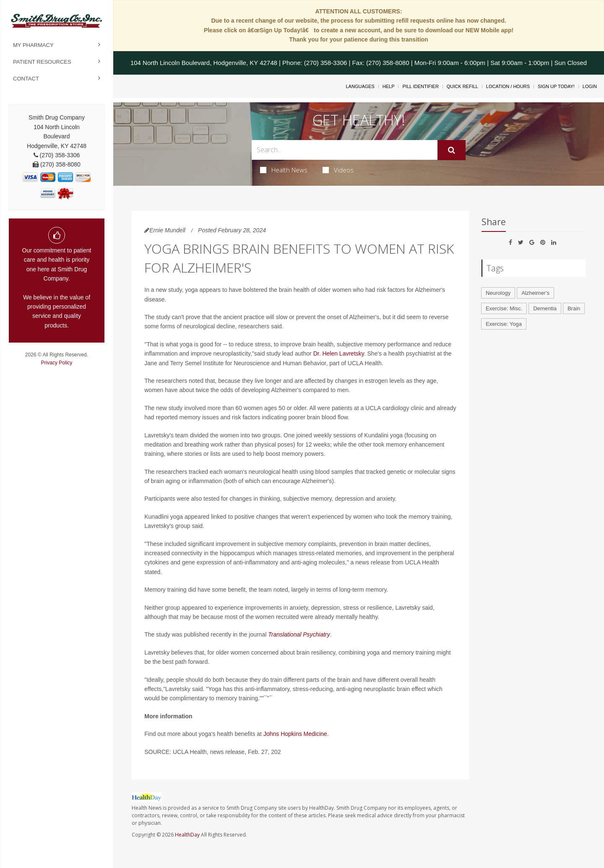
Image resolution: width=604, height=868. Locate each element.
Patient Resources (42, 62)
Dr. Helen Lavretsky (339, 353)
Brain (574, 308)
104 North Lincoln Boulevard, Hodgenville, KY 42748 (204, 63)
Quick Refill (462, 86)
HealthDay (187, 835)
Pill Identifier (420, 86)
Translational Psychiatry (299, 634)
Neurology (498, 293)
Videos (338, 170)
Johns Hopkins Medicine (295, 734)
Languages (360, 86)
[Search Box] (345, 150)
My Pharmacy (33, 45)
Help (389, 86)
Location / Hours (508, 86)
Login (590, 86)
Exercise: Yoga (504, 324)
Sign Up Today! (556, 86)
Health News (284, 170)
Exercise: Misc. (504, 308)
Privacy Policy (57, 363)
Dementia (545, 308)
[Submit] (452, 150)
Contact (26, 79)
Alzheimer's (535, 293)
